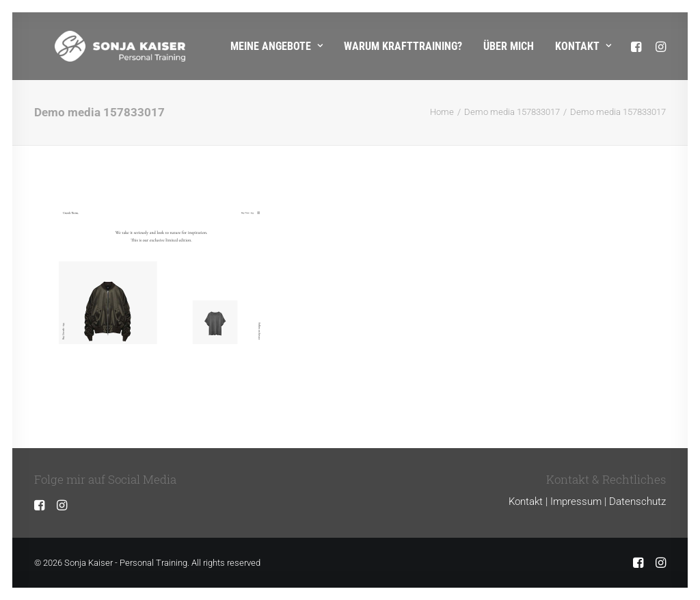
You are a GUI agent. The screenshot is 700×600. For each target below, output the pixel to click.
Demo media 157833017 (512, 112)
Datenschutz (637, 501)
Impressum (576, 501)
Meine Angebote (277, 46)
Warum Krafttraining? (403, 46)
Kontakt (583, 46)
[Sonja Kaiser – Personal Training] (99, 46)
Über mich (509, 46)
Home (442, 112)
